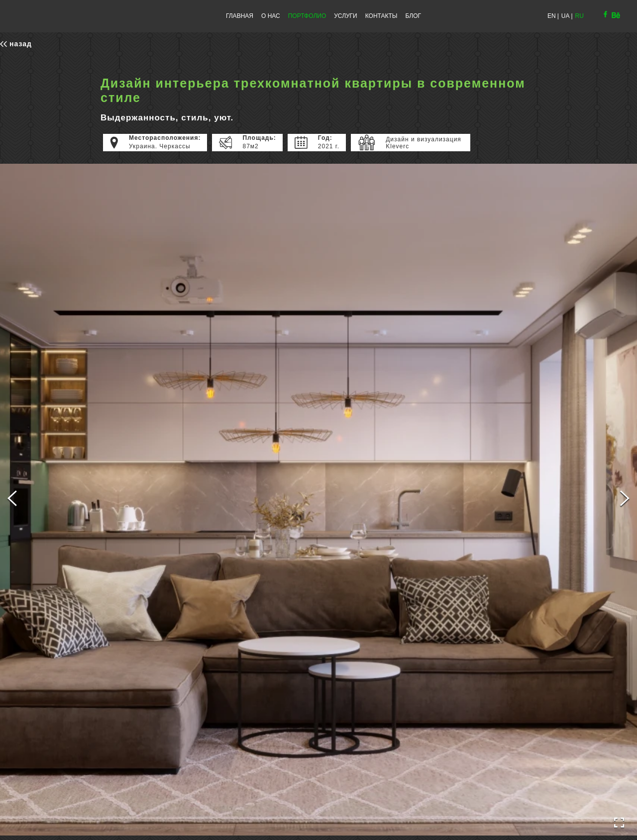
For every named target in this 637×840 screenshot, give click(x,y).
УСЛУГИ (346, 16)
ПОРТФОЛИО (307, 16)
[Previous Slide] (12, 500)
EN (552, 16)
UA (566, 16)
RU (580, 16)
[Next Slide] (625, 500)
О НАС (271, 16)
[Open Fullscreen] (619, 823)
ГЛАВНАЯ (240, 16)
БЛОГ (413, 16)
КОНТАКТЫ (381, 16)
